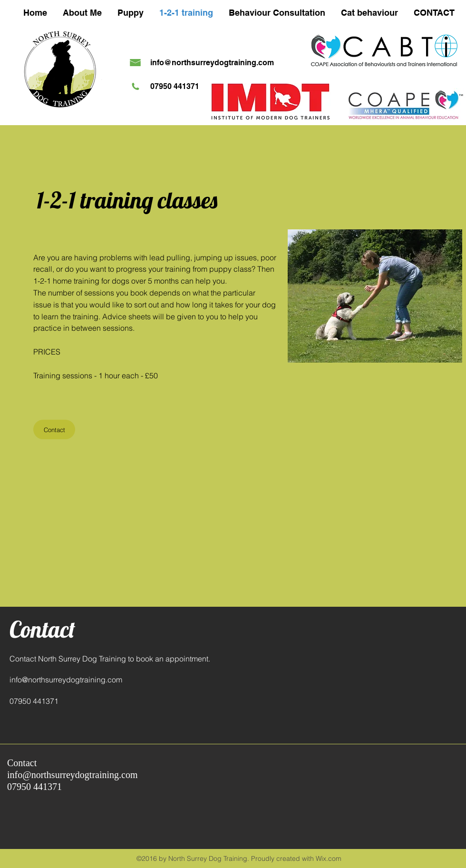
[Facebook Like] (388, 761)
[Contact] (54, 429)
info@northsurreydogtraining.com (212, 63)
